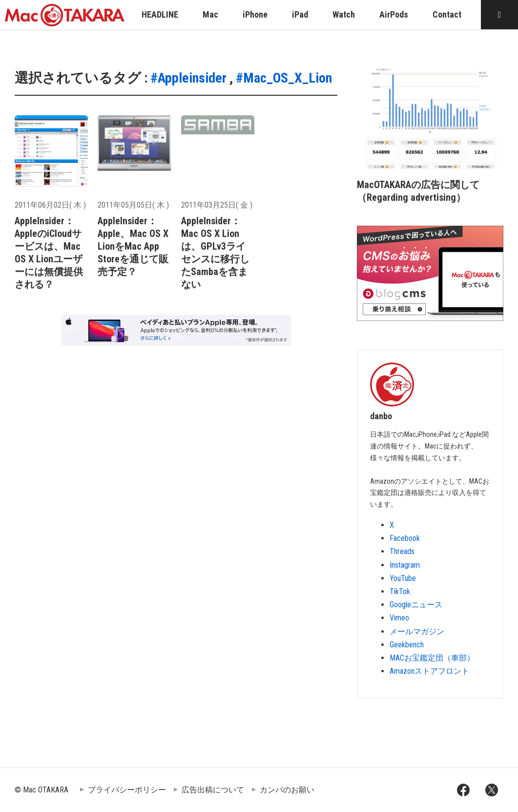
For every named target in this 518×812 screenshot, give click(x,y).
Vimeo (399, 618)
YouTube (403, 578)
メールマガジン (417, 631)
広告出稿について (213, 790)
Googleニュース (416, 605)
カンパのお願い (287, 790)
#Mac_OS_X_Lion (284, 78)
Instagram (405, 565)
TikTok (400, 591)
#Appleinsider (188, 78)
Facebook (405, 538)
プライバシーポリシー (127, 790)
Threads (402, 551)
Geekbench (407, 645)
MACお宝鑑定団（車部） (432, 658)
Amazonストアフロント (429, 671)
